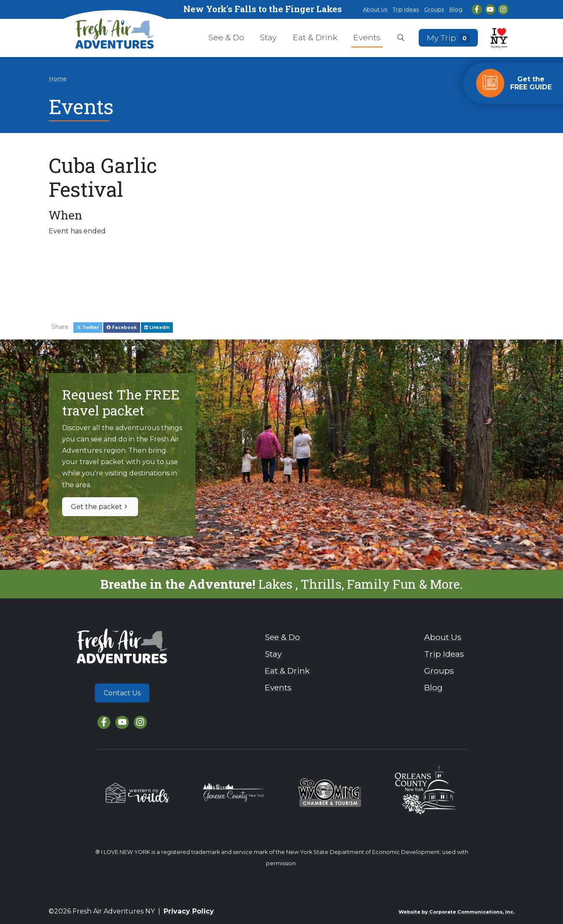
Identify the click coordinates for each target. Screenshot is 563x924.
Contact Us (122, 693)
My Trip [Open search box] (448, 38)
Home (58, 78)
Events (367, 37)
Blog (456, 9)
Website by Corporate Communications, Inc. (456, 912)
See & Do (226, 37)
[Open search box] (401, 38)
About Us (375, 9)
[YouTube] (490, 9)
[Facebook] (477, 9)
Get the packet (100, 507)
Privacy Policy (189, 911)
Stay (268, 37)
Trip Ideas (406, 9)
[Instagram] (503, 9)
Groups (434, 9)
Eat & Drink (315, 37)
